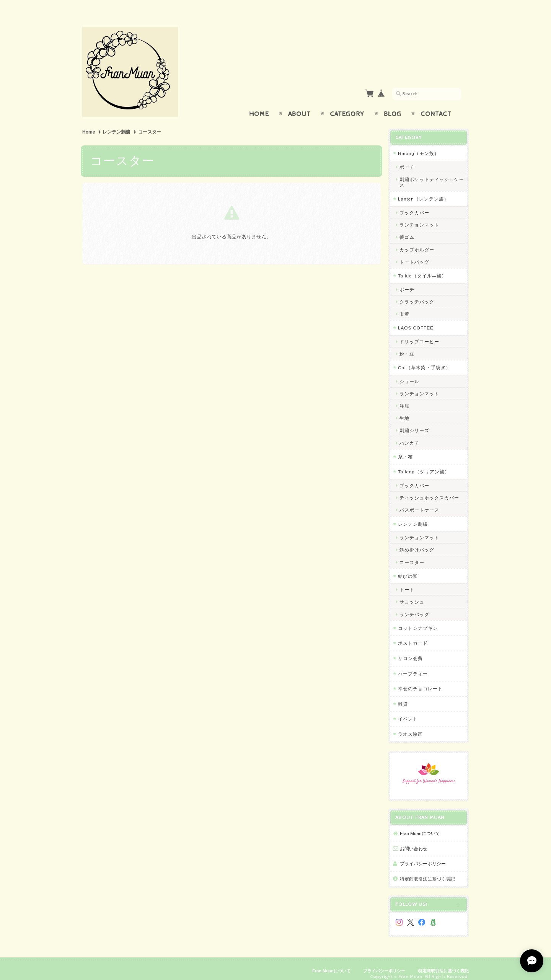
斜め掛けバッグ (417, 542)
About (299, 106)
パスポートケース (419, 503)
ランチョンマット (419, 218)
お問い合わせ (414, 841)
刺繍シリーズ (414, 423)
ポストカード (413, 636)
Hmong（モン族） (419, 146)
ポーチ (407, 159)
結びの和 (408, 568)
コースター (412, 555)
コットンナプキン (418, 620)
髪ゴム (407, 230)
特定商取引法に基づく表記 (427, 871)
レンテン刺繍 (116, 125)
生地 (404, 411)
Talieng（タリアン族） (424, 464)
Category (347, 106)
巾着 (404, 306)
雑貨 (403, 696)
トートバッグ (414, 254)
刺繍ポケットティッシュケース (432, 175)
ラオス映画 (410, 726)
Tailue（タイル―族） (422, 268)
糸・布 (405, 449)
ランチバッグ (414, 607)
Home (259, 106)
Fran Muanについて (420, 826)
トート (407, 582)
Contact (436, 106)
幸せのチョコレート (420, 681)
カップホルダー (417, 242)
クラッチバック (417, 294)
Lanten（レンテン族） (423, 192)
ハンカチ (409, 435)
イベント (408, 712)
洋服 (404, 399)
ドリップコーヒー (419, 334)
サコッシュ (412, 594)
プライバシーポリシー (423, 856)
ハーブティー (413, 666)
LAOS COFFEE (416, 320)
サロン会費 (410, 651)
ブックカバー (414, 205)
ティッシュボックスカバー (429, 490)
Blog (393, 106)
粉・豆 (407, 346)
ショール (409, 374)
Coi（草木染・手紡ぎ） (424, 360)
